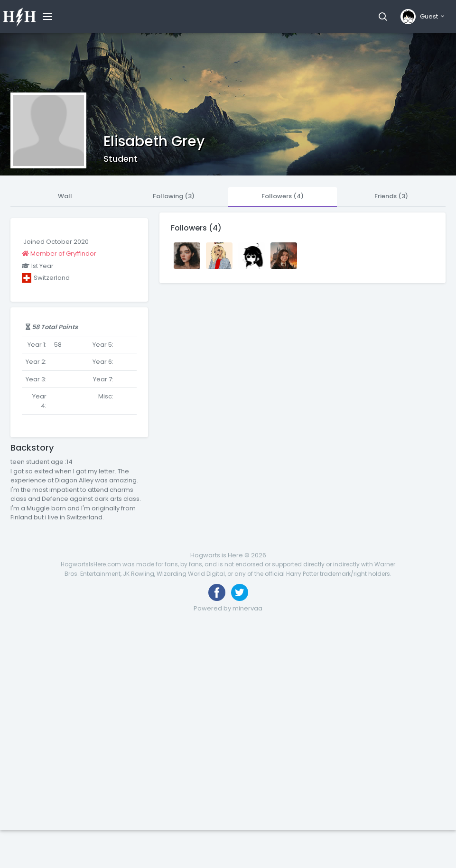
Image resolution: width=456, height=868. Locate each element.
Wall (65, 196)
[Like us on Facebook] (217, 592)
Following (174, 196)
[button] (383, 17)
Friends (391, 196)
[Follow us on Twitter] (240, 592)
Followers (283, 196)
